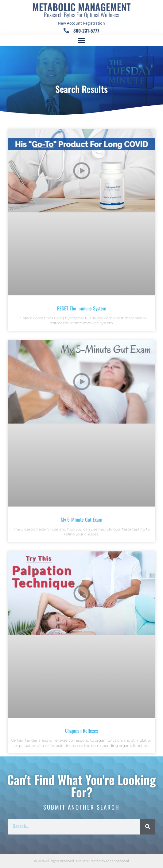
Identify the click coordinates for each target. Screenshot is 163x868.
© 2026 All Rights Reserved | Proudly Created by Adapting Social (81, 861)
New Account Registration (81, 23)
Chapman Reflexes (81, 731)
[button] (82, 40)
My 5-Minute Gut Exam (81, 519)
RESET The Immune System (82, 308)
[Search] (148, 827)
